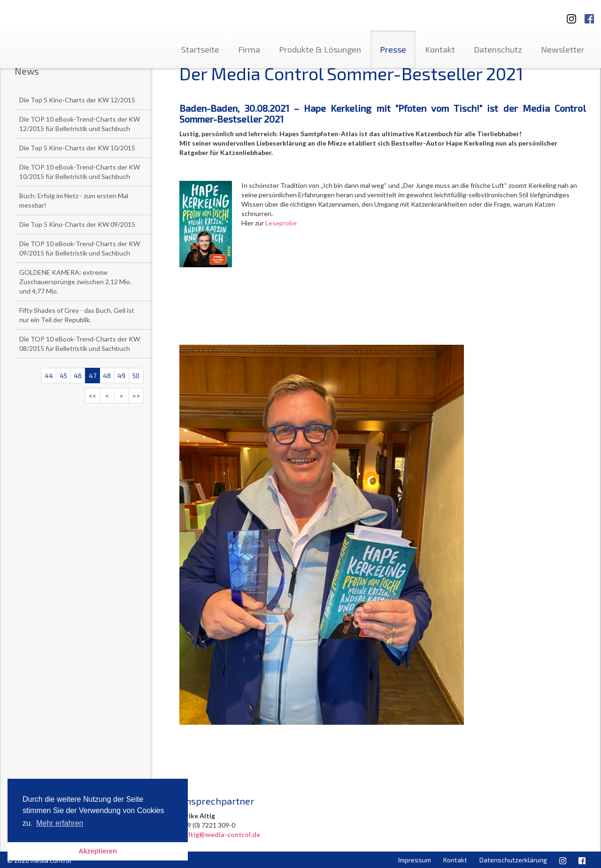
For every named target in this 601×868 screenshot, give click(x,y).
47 (92, 376)
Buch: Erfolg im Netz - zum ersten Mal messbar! (74, 200)
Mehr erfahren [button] (60, 823)
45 (63, 376)
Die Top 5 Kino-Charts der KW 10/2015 (77, 148)
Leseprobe (281, 223)
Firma (249, 49)
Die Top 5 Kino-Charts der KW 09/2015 (77, 224)
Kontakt (440, 49)
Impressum (415, 860)
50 (136, 376)
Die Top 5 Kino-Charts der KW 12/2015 (77, 100)
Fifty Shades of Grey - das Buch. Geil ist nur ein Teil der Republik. (77, 315)
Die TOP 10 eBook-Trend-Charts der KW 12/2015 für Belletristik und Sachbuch (80, 124)
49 (121, 376)
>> (136, 396)
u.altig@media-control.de (220, 834)
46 (78, 376)
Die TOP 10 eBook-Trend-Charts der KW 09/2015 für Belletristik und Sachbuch (80, 248)
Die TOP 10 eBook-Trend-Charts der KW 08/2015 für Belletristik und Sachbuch (80, 344)
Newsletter (563, 49)
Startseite (200, 49)
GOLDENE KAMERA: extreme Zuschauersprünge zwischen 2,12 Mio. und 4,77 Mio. (75, 282)
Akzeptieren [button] (98, 851)
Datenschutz (498, 49)
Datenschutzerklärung (513, 860)
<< (92, 396)
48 (107, 376)
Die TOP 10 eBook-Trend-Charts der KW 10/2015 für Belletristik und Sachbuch (80, 172)
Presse (393, 49)
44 (49, 376)
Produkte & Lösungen (320, 49)
